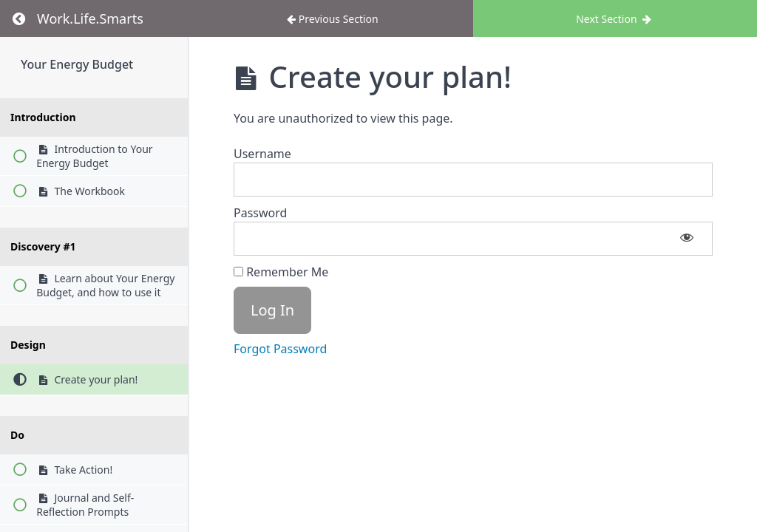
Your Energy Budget (77, 64)
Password (260, 213)
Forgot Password (280, 349)
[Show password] (687, 239)
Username (262, 154)
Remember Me (281, 272)
